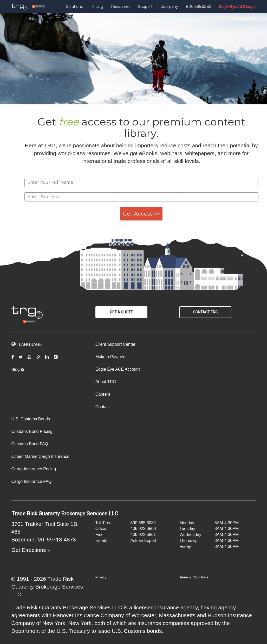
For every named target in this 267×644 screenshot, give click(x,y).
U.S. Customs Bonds (31, 419)
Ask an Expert (144, 541)
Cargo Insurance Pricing (34, 469)
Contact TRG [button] (205, 312)
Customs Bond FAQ (30, 444)
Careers (103, 394)
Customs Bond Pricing (32, 431)
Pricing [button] (97, 7)
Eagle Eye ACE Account (118, 369)
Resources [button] (121, 7)
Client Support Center (115, 344)
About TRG (106, 382)
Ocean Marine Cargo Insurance (40, 456)
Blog (20, 370)
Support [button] (145, 7)
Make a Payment (111, 357)
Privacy (101, 577)
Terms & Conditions (194, 577)
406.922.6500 (143, 529)
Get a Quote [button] (121, 312)
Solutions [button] (74, 7)
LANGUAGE (27, 345)
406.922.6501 (143, 535)
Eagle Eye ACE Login (237, 7)
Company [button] (169, 7)
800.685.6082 (198, 7)
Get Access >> (141, 214)
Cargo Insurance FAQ (32, 481)
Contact (103, 407)
